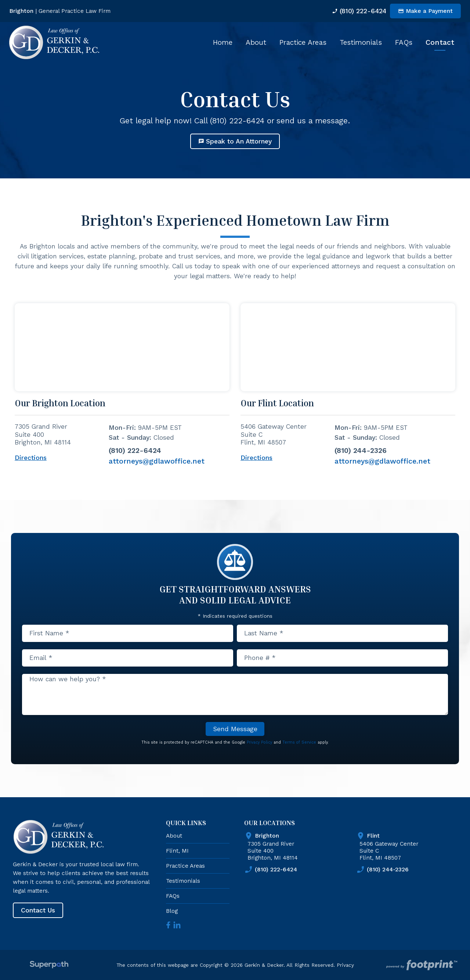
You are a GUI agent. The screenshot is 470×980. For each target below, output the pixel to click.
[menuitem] (223, 42)
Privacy (345, 964)
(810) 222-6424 (353, 11)
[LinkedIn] (177, 924)
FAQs (173, 895)
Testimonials (183, 880)
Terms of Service (299, 741)
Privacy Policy (259, 741)
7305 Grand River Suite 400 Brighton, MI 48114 (300, 845)
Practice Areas (185, 865)
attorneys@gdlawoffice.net (157, 461)
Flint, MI (177, 850)
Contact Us (38, 909)
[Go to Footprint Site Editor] (421, 964)
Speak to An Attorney (235, 141)
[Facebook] (168, 924)
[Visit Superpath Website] (49, 964)
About (174, 834)
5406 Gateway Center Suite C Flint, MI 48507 (412, 845)
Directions (31, 458)
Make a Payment (425, 11)
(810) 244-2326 (361, 451)
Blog (172, 910)
